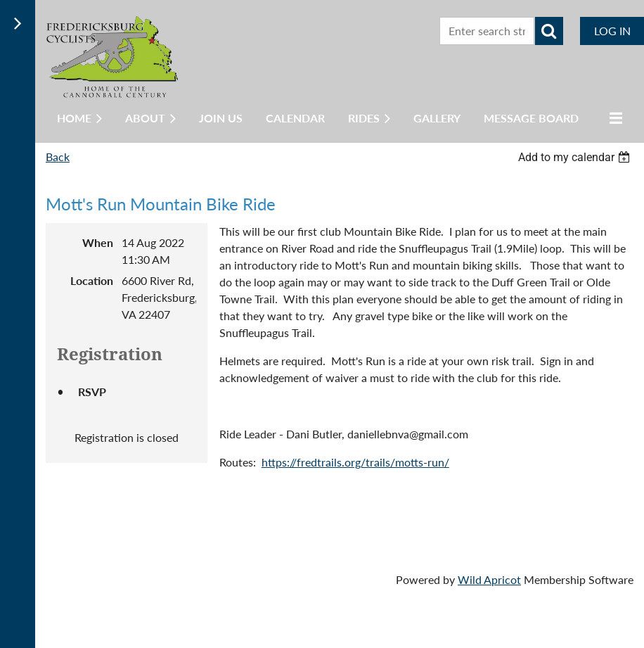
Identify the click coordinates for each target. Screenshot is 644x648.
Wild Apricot (489, 579)
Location (92, 280)
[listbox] (576, 157)
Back (58, 157)
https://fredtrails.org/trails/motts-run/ (355, 462)
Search (549, 31)
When (98, 242)
